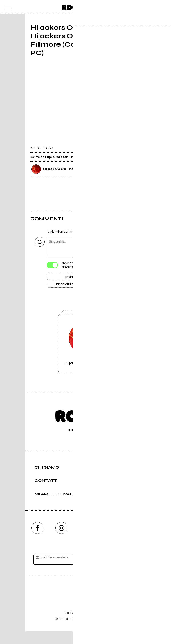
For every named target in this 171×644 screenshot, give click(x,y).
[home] (76, 7)
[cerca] (155, 7)
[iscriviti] (129, 573)
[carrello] (147, 7)
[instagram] (61, 541)
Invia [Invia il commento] (69, 278)
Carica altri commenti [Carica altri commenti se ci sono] (74, 286)
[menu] (7, 7)
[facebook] (37, 541)
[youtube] (85, 541)
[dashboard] (164, 7)
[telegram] (134, 541)
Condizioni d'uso (75, 625)
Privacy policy (98, 625)
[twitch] (110, 541)
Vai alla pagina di (85, 352)
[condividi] (137, 145)
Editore (85, 605)
